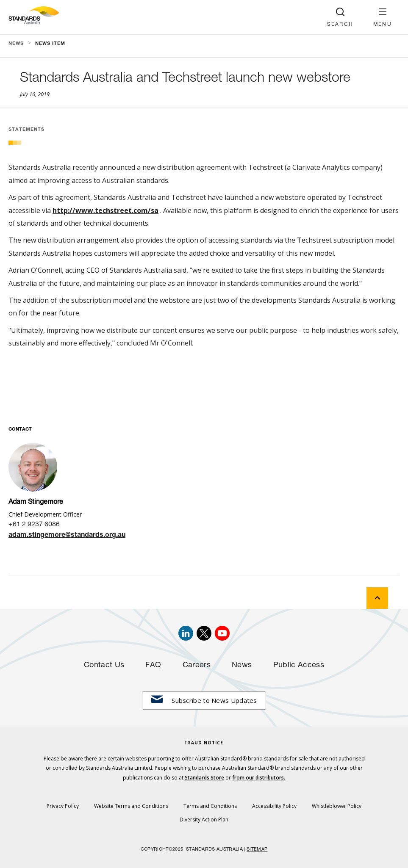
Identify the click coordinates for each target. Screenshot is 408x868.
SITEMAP (257, 850)
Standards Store (204, 778)
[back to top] (377, 598)
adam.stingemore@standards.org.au (67, 536)
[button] (383, 17)
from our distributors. (259, 778)
